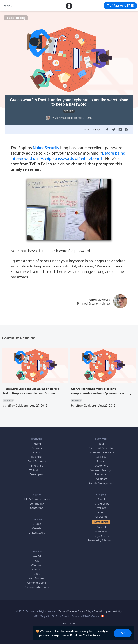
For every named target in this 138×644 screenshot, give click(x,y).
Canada (37, 527)
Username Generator (101, 451)
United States (37, 531)
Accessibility (115, 610)
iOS (37, 559)
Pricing (37, 442)
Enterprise (37, 464)
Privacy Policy (85, 610)
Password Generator (101, 446)
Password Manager (101, 468)
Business (37, 455)
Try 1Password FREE (120, 6)
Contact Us (37, 506)
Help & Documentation (37, 498)
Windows (37, 563)
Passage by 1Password (101, 539)
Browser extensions (37, 585)
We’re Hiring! (101, 520)
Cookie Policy (91, 635)
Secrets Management (101, 481)
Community (37, 502)
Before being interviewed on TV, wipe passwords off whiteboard (68, 154)
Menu (8, 6)
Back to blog (16, 18)
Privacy (101, 460)
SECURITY (69, 111)
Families (37, 446)
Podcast (101, 525)
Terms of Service (67, 610)
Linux (37, 572)
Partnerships (101, 502)
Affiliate (101, 506)
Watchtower (37, 468)
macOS (37, 555)
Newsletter (101, 530)
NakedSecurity (46, 146)
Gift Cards (101, 515)
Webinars (101, 477)
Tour (101, 442)
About (101, 498)
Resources (101, 473)
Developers (37, 473)
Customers (101, 464)
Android (37, 568)
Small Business (37, 460)
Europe (37, 522)
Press (101, 511)
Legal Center (101, 534)
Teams (37, 451)
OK (123, 633)
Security (101, 455)
